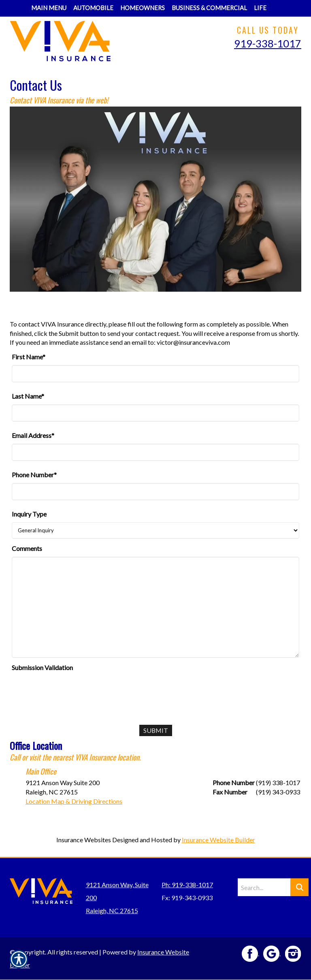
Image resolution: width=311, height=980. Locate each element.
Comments (27, 548)
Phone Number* (34, 475)
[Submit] (156, 731)
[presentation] (73, 692)
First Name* (29, 357)
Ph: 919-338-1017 (187, 885)
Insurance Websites (84, 840)
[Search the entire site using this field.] (264, 888)
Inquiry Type (29, 514)
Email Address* (33, 435)
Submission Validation (42, 667)
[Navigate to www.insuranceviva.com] (273, 3)
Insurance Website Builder (218, 840)
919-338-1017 (268, 43)
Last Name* (28, 396)
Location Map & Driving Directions (74, 801)
